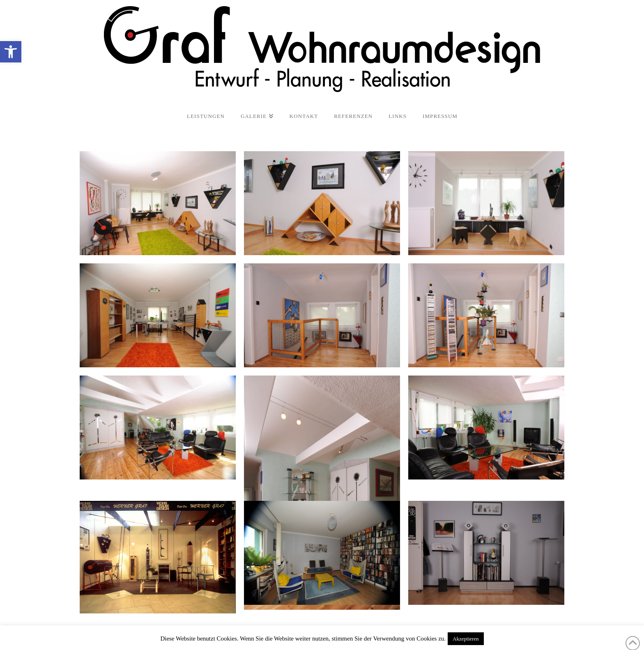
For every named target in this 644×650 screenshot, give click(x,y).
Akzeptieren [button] (466, 639)
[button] (11, 52)
